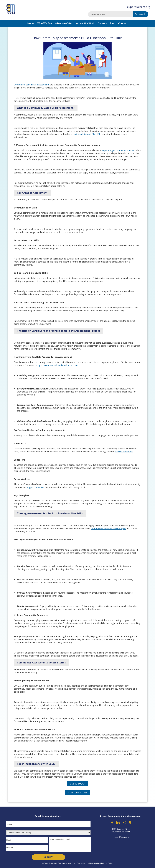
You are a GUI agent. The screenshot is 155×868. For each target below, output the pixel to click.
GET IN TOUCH (78, 784)
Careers (102, 23)
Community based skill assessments (32, 85)
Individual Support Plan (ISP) (88, 134)
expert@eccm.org (139, 7)
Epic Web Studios (93, 863)
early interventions (124, 452)
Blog (113, 23)
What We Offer (64, 23)
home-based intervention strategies (108, 528)
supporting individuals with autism (119, 150)
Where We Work (85, 23)
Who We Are (45, 23)
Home (31, 23)
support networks (36, 487)
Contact (123, 23)
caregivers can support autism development (56, 365)
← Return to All (78, 793)
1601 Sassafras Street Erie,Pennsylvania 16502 (121, 830)
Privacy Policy (107, 863)
